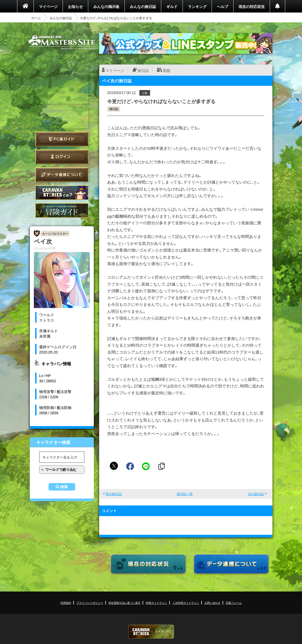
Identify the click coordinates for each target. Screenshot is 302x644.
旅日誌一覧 (185, 494)
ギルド (172, 6)
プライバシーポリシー (90, 603)
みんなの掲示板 (106, 6)
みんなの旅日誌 (143, 6)
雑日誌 (114, 109)
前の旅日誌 (114, 494)
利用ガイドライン (156, 603)
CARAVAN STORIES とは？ (62, 193)
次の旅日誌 (256, 494)
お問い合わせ (212, 603)
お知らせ (75, 6)
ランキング (197, 6)
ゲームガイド (62, 210)
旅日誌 (143, 70)
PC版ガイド (62, 139)
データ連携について (62, 175)
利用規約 (66, 603)
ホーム (36, 18)
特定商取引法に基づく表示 (124, 603)
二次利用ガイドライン (186, 603)
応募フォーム (234, 603)
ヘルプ (223, 6)
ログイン (62, 157)
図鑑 (167, 70)
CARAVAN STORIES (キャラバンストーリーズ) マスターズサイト (62, 42)
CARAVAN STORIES (151, 632)
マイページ (48, 6)
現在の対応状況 (252, 6)
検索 (64, 487)
